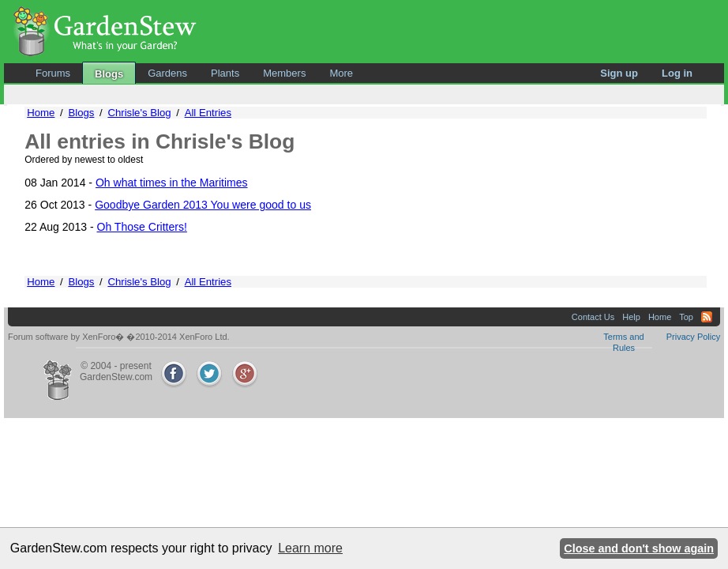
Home (41, 113)
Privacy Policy (693, 337)
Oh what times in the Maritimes (172, 183)
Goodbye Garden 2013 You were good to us (203, 205)
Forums (53, 73)
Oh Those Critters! (142, 227)
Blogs (109, 74)
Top (686, 317)
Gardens (167, 73)
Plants (225, 73)
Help (631, 317)
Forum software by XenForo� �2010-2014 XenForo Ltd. (119, 337)
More (341, 73)
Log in (677, 73)
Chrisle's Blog (139, 113)
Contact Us (593, 317)
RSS (707, 317)
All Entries (208, 113)
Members (284, 73)
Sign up (619, 73)
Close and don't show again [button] (639, 548)
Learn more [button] (310, 548)
